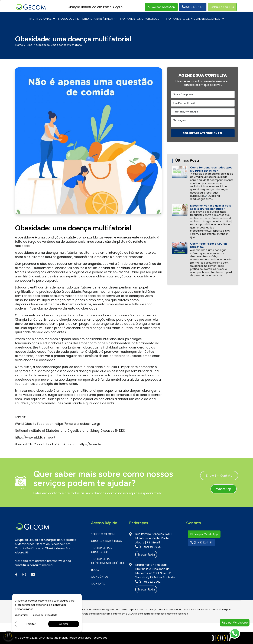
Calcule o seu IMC (222, 7)
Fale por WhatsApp (161, 7)
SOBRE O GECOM (103, 534)
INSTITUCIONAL (40, 19)
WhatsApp (224, 489)
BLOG (95, 570)
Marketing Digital (56, 638)
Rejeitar (31, 624)
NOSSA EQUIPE (69, 19)
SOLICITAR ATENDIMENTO (203, 133)
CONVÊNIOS (100, 577)
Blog (30, 45)
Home (19, 45)
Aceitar (64, 624)
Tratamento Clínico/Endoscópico (193, 19)
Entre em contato (219, 476)
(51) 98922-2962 (148, 582)
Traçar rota (146, 555)
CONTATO (98, 584)
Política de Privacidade (44, 615)
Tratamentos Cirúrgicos (139, 19)
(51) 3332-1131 (193, 7)
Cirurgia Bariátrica (98, 19)
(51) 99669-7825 (148, 547)
